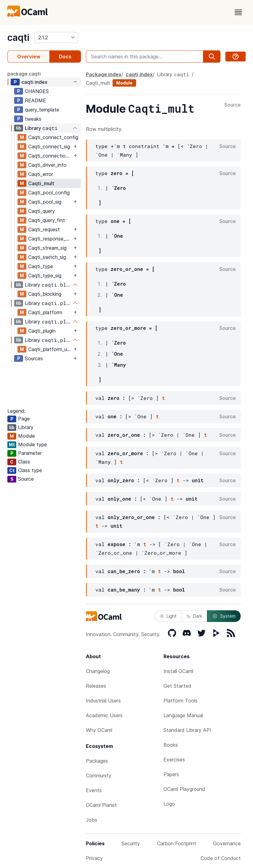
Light (168, 616)
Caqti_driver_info (47, 165)
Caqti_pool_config (49, 193)
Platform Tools (180, 701)
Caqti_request (44, 229)
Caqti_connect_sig (49, 147)
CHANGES (37, 91)
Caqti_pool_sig (45, 202)
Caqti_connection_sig (50, 156)
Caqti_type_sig (45, 276)
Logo (169, 804)
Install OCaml (178, 671)
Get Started (177, 686)
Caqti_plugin (42, 331)
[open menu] (238, 12)
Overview (29, 57)
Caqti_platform (45, 312)
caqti (18, 37)
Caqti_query (42, 211)
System (224, 616)
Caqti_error (41, 174)
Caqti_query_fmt (47, 220)
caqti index (34, 82)
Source (232, 105)
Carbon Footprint (177, 843)
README (35, 100)
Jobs (92, 820)
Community (99, 776)
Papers (171, 774)
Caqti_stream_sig (47, 248)
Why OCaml (99, 730)
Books (171, 745)
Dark (194, 616)
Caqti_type (41, 266)
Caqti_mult (41, 183)
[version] (56, 37)
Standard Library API (187, 730)
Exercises (174, 760)
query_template (42, 110)
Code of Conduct (221, 858)
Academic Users (104, 715)
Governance (227, 843)
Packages (97, 761)
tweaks (33, 119)
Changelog (98, 671)
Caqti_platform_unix (50, 349)
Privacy (94, 858)
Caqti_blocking (45, 294)
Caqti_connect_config (53, 137)
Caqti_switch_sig (47, 257)
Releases (96, 686)
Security (131, 843)
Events (94, 790)
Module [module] (124, 83)
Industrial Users (103, 701)
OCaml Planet (101, 805)
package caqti (24, 74)
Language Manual (183, 715)
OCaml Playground (184, 789)
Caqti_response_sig (50, 239)
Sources (34, 358)
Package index (104, 74)
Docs (65, 57)
